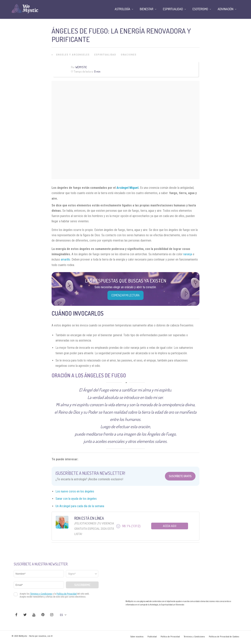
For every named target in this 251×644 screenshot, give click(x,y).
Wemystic (81, 67)
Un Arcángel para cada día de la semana (80, 506)
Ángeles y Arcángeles (73, 55)
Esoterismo (200, 9)
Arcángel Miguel (127, 188)
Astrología (122, 9)
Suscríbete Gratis (180, 476)
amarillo (65, 259)
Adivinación (226, 9)
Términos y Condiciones (194, 637)
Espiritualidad (105, 55)
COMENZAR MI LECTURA (125, 295)
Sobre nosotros (137, 637)
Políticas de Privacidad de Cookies (224, 637)
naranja (188, 254)
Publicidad (152, 637)
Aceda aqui (170, 526)
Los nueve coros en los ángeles (75, 491)
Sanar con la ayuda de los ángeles (76, 499)
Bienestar (147, 9)
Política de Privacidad (170, 637)
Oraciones (129, 55)
